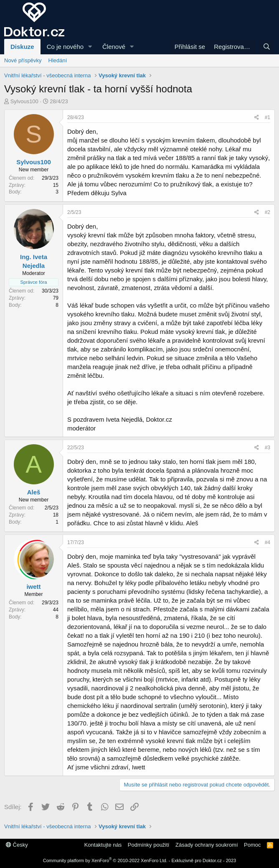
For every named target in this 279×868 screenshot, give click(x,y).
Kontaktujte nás (103, 845)
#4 (268, 542)
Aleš (34, 492)
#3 (268, 448)
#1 (268, 117)
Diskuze (22, 47)
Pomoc (252, 845)
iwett (33, 587)
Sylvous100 (24, 101)
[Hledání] (267, 47)
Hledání (58, 60)
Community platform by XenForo (105, 860)
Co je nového (65, 47)
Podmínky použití (149, 845)
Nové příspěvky (23, 60)
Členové (114, 47)
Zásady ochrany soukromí (207, 845)
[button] (90, 47)
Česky (17, 845)
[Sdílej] (257, 118)
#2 (268, 212)
